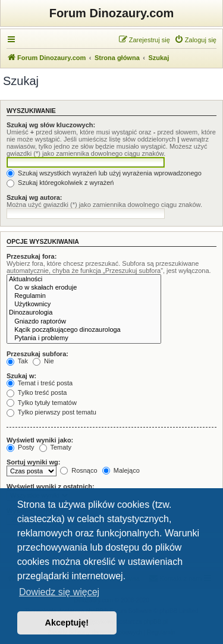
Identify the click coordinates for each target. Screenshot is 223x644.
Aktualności (84, 279)
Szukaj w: (21, 376)
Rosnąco (78, 470)
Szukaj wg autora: (34, 197)
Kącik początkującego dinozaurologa (84, 330)
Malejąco (121, 470)
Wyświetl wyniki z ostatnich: (51, 486)
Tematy (55, 447)
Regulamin (84, 296)
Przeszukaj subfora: (37, 354)
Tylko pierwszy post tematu (51, 412)
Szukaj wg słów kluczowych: (51, 125)
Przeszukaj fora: (32, 256)
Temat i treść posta (40, 383)
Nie (43, 361)
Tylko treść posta (37, 392)
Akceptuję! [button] (67, 623)
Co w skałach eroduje (84, 288)
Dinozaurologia (84, 313)
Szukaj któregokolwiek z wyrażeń (60, 183)
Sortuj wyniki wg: (33, 462)
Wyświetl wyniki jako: (40, 440)
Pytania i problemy (84, 338)
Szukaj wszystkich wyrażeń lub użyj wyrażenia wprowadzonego (104, 173)
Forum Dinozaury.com (112, 13)
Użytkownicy (84, 304)
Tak (17, 361)
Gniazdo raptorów (84, 322)
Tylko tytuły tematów (42, 403)
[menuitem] (195, 40)
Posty (21, 447)
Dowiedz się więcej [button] (59, 592)
